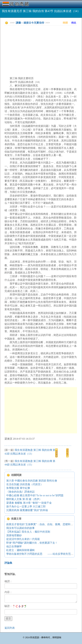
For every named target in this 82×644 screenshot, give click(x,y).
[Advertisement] (43, 51)
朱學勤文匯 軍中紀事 (18, 488)
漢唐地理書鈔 (14, 535)
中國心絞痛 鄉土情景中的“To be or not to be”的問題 (35, 495)
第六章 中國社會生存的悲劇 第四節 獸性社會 (32, 481)
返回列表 (10, 628)
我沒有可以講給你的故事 (20, 528)
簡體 (65, 23)
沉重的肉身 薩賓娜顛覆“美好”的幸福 (27, 510)
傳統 (74, 23)
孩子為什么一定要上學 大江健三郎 (26, 506)
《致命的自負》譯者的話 (20, 492)
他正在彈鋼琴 (14, 546)
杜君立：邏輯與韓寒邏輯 (20, 550)
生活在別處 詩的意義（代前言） (25, 484)
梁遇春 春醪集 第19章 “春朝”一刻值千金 (29, 503)
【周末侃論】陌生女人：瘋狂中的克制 (28, 532)
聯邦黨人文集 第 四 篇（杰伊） (24, 499)
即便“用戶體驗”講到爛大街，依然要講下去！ (32, 543)
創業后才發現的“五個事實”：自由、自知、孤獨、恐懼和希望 (41, 524)
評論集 (8, 563)
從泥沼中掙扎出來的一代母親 (23, 539)
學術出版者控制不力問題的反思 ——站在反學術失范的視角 (42, 554)
